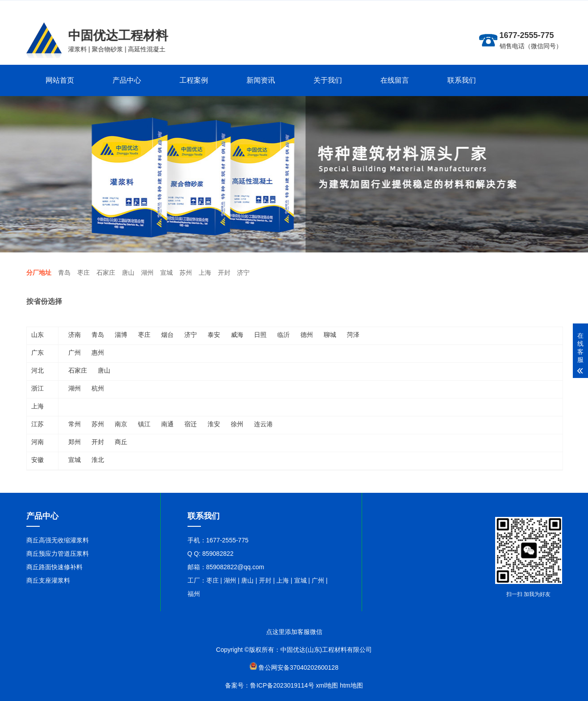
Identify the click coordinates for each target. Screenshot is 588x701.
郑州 (75, 442)
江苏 (38, 424)
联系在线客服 (543, 7)
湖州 (147, 273)
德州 (307, 335)
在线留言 (395, 80)
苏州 (186, 273)
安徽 (38, 460)
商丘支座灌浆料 (48, 580)
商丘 (121, 442)
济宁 (243, 273)
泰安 (214, 335)
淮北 (98, 460)
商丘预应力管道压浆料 (58, 554)
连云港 (263, 424)
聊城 (330, 335)
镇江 (144, 424)
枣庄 (83, 273)
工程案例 (194, 80)
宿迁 (191, 424)
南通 (167, 424)
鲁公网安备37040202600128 (298, 667)
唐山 (128, 273)
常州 (75, 424)
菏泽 (353, 335)
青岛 (64, 273)
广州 (75, 353)
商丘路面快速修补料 (54, 567)
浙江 (38, 388)
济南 (75, 335)
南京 (121, 424)
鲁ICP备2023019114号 (282, 685)
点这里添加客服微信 (294, 632)
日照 (260, 335)
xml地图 (327, 685)
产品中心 (127, 80)
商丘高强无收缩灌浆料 (58, 540)
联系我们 (462, 80)
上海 (205, 273)
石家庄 (106, 273)
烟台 (167, 335)
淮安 (214, 424)
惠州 (98, 353)
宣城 (167, 273)
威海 (237, 335)
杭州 (98, 388)
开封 (224, 273)
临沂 (284, 335)
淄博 (121, 335)
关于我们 (328, 80)
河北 (38, 370)
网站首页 (60, 80)
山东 (38, 335)
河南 (38, 442)
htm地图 (351, 685)
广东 (38, 353)
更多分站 (510, 7)
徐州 (237, 424)
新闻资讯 (261, 80)
